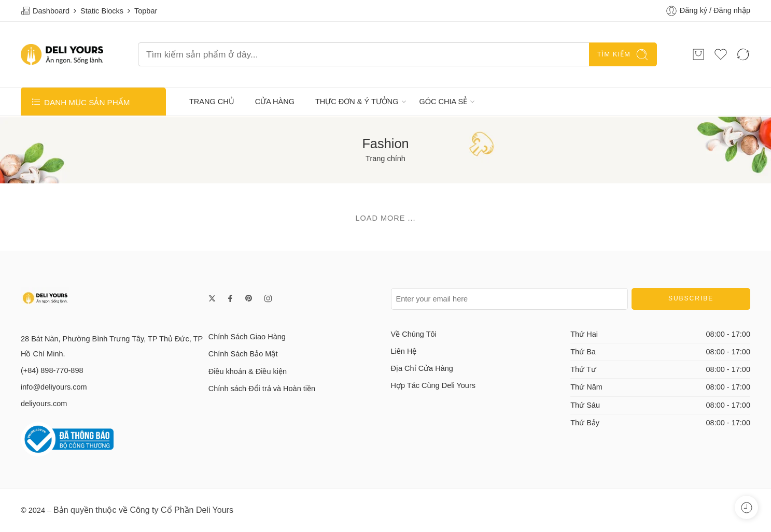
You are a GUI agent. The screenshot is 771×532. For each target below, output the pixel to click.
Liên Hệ (404, 351)
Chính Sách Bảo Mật (243, 354)
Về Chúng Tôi (414, 334)
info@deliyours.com (54, 387)
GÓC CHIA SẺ (444, 102)
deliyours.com (44, 404)
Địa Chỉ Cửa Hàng (422, 368)
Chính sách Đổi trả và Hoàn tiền (262, 389)
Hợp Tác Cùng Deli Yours (433, 385)
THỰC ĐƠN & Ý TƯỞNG (357, 102)
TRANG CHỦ (212, 102)
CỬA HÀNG (275, 102)
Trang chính (385, 159)
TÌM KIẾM (623, 55)
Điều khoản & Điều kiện (248, 371)
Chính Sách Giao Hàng (247, 337)
